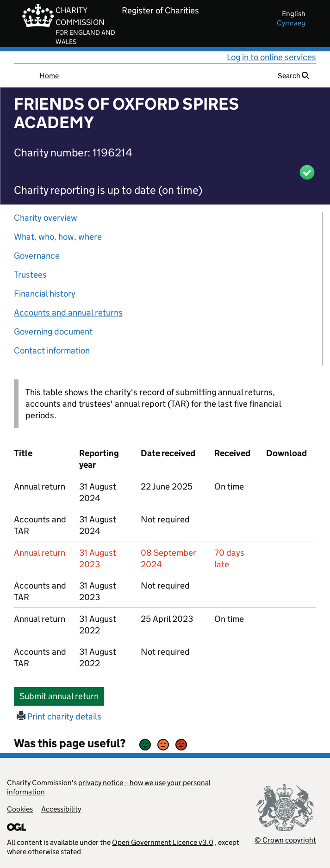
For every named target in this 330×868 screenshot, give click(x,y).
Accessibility (61, 809)
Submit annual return (62, 696)
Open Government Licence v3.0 (163, 842)
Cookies (20, 809)
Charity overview (46, 218)
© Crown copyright (285, 840)
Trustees (30, 275)
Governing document (53, 332)
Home (49, 76)
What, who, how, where (58, 237)
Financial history (45, 294)
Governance (37, 256)
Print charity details (59, 716)
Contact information (52, 350)
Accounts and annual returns (68, 313)
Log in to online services (271, 57)
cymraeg (291, 23)
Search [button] (293, 76)
